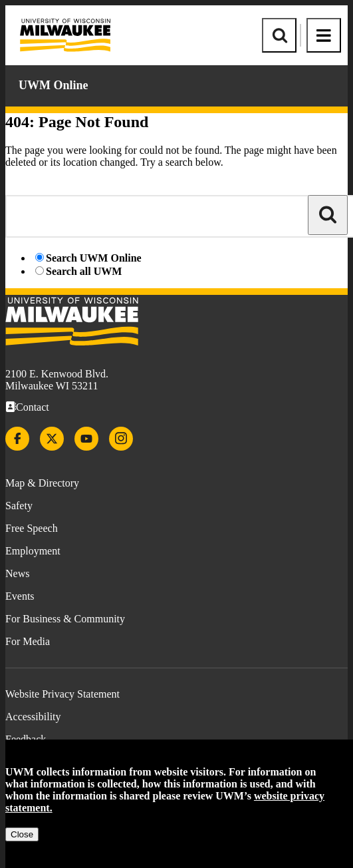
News (17, 573)
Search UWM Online (94, 258)
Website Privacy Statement (62, 694)
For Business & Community (65, 619)
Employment (33, 551)
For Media (28, 641)
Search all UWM (84, 271)
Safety (19, 506)
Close (22, 834)
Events (20, 596)
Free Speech (32, 528)
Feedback (26, 739)
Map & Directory (42, 483)
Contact (33, 407)
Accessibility (33, 717)
